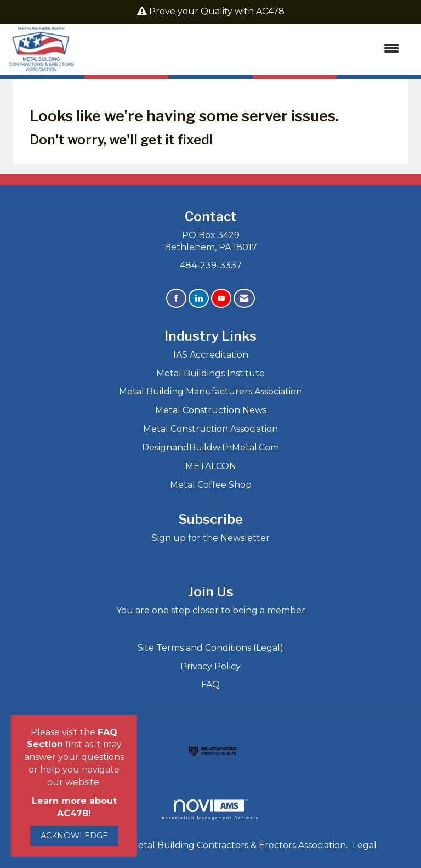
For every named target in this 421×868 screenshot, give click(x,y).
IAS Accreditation (211, 355)
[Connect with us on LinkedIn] (199, 298)
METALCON (211, 466)
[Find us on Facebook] (176, 298)
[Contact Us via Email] (244, 298)
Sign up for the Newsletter (211, 538)
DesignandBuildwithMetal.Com (210, 447)
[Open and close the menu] (242, 49)
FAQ (210, 684)
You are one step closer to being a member (211, 610)
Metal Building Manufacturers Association (210, 391)
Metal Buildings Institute (210, 373)
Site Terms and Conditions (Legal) (210, 648)
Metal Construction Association (210, 429)
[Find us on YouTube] (221, 298)
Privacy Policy (210, 666)
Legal (365, 845)
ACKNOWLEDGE (74, 836)
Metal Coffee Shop (211, 485)
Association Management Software (210, 810)
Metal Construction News (211, 410)
